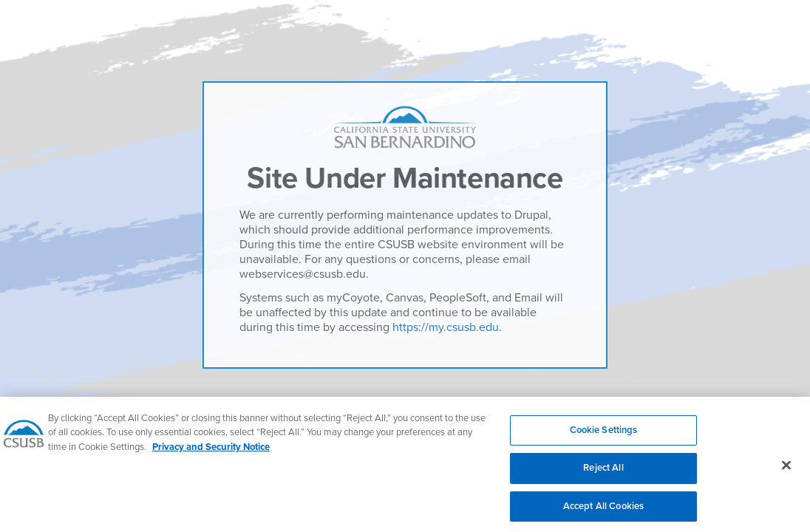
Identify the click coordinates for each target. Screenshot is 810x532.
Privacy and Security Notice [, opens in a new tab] (211, 452)
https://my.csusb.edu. (447, 327)
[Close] (786, 471)
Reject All (603, 474)
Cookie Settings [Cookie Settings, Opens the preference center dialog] (604, 435)
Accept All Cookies (603, 512)
